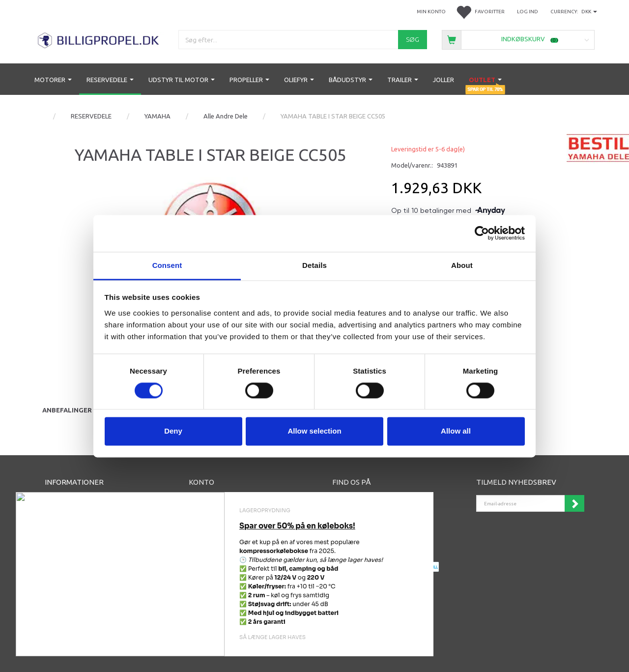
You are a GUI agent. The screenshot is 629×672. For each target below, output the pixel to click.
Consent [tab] (167, 265)
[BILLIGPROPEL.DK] (99, 39)
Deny (173, 431)
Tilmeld (574, 503)
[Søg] (413, 40)
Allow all (456, 431)
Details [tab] (314, 265)
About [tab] (462, 265)
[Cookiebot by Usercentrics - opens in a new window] (482, 233)
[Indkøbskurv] (518, 39)
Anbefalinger (67, 410)
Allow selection (314, 431)
